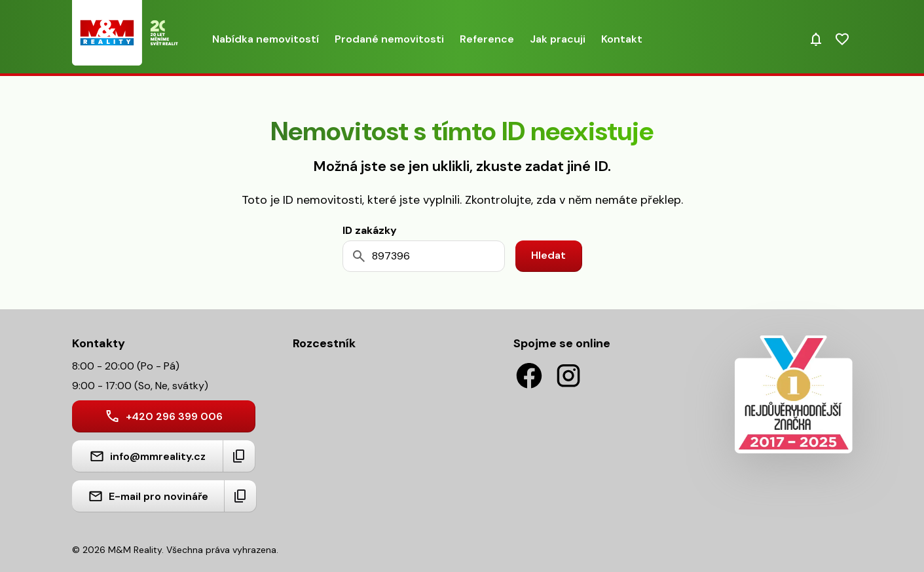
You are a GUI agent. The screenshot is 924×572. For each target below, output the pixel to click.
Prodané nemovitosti (389, 39)
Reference (487, 39)
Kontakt (622, 39)
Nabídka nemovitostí (266, 39)
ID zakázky (370, 230)
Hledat (548, 255)
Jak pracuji (558, 39)
